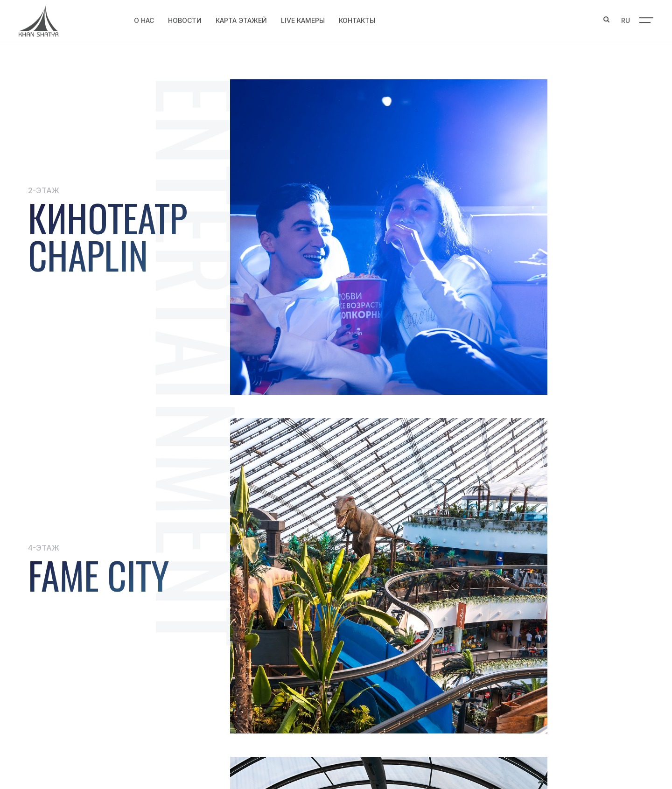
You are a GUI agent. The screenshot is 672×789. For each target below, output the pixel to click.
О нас (144, 19)
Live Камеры (303, 19)
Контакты (357, 19)
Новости (185, 19)
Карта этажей (241, 19)
